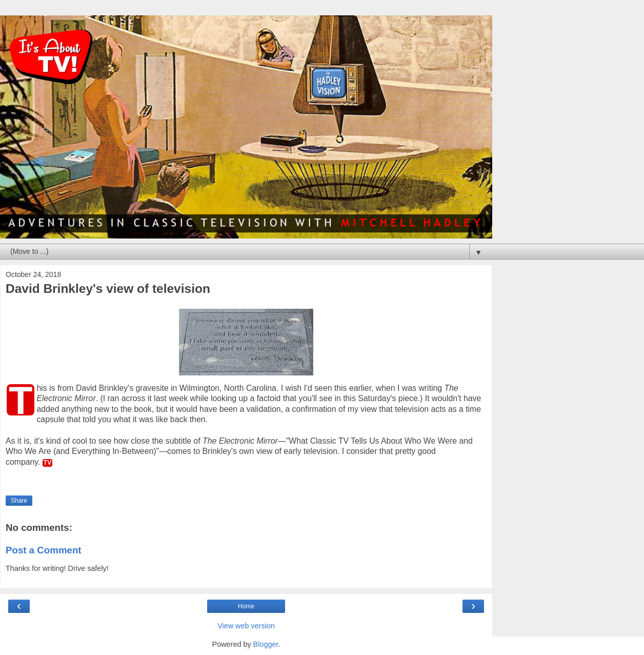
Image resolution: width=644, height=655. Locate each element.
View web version (246, 626)
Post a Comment (44, 550)
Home (246, 606)
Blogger (266, 644)
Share (19, 501)
